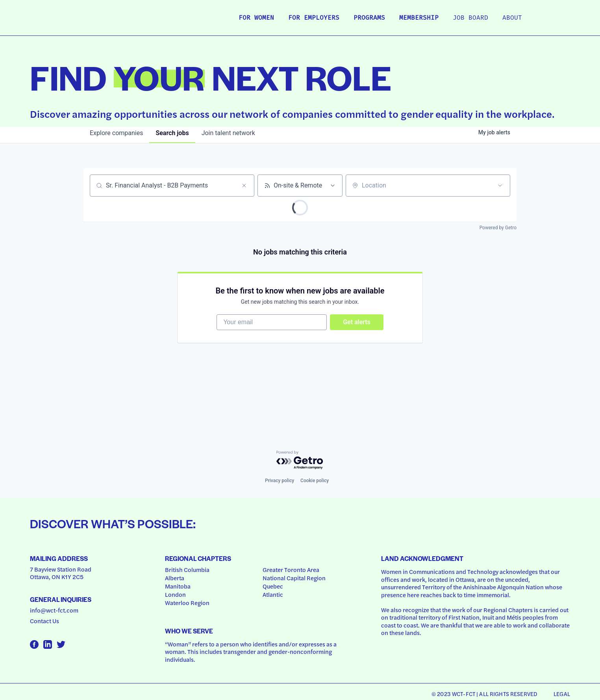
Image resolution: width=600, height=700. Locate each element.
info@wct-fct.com (54, 610)
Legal (562, 694)
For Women (256, 18)
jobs (172, 133)
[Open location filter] (500, 186)
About (512, 18)
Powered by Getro (498, 228)
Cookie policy (315, 481)
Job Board (470, 18)
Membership (419, 18)
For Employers (314, 18)
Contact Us (44, 621)
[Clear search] (244, 186)
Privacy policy (280, 481)
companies (116, 133)
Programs (369, 18)
